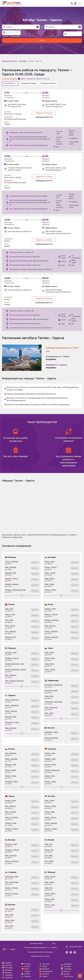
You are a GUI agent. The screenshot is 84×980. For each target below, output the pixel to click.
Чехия (27, 969)
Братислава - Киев (12, 876)
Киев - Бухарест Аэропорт (15, 681)
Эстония (23, 61)
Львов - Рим (49, 850)
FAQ (54, 943)
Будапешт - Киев (11, 844)
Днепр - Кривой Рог (12, 705)
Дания (45, 976)
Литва (45, 966)
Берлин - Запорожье (52, 770)
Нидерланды (47, 971)
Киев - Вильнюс (50, 626)
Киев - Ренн (49, 888)
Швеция (27, 976)
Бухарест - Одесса (12, 658)
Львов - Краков (11, 770)
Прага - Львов (50, 669)
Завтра (6, 36)
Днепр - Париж (50, 876)
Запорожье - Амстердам (54, 702)
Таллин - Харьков (51, 823)
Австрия (8, 965)
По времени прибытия (49, 83)
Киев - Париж (49, 882)
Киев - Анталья (10, 806)
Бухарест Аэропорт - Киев (15, 664)
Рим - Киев (49, 855)
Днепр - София (50, 573)
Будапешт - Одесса (12, 850)
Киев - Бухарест (11, 675)
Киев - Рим (49, 844)
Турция (27, 971)
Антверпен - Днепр (51, 732)
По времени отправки (29, 83)
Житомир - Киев (11, 717)
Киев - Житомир (11, 728)
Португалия (69, 976)
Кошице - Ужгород (12, 888)
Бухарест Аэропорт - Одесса (16, 669)
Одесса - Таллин (50, 806)
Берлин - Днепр (50, 765)
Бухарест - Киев (11, 652)
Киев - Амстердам (51, 707)
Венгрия (46, 969)
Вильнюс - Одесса (51, 614)
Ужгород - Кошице (12, 893)
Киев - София (49, 584)
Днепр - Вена (10, 920)
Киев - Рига (9, 609)
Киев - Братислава (12, 882)
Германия (68, 964)
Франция (9, 973)
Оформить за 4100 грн (44, 240)
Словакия (68, 969)
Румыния (9, 970)
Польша (27, 964)
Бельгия (67, 971)
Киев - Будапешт (11, 855)
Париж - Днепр (50, 893)
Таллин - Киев (49, 812)
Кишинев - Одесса (12, 578)
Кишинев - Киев (11, 573)
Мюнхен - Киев (50, 753)
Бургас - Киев (50, 562)
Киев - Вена (9, 926)
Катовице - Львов (11, 782)
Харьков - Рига (10, 637)
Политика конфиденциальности (36, 948)
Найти (42, 40)
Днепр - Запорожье (12, 700)
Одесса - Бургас (51, 590)
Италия (27, 974)
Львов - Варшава (11, 759)
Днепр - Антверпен (51, 738)
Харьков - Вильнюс (52, 637)
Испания (46, 974)
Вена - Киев (9, 915)
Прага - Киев (49, 664)
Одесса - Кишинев (12, 562)
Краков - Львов (11, 776)
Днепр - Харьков (11, 711)
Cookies (54, 948)
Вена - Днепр (10, 909)
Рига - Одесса (10, 626)
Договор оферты (36, 943)
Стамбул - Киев (11, 823)
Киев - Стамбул (11, 812)
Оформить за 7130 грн (44, 113)
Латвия (27, 966)
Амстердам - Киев (51, 690)
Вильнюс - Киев (50, 609)
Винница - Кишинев (12, 584)
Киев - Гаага (49, 713)
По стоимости (10, 83)
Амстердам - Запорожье (54, 685)
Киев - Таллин (49, 800)
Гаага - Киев (49, 696)
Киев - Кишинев (11, 567)
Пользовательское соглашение (40, 952)
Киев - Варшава (11, 753)
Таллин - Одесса (35, 61)
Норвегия (9, 975)
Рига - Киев (9, 620)
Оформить (35, 563)
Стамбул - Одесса (12, 829)
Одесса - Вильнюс (51, 631)
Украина (8, 963)
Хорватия (9, 978)
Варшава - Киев (11, 765)
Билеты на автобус (10, 61)
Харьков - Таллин (51, 829)
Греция (67, 974)
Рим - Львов (49, 861)
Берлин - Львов (50, 782)
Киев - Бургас (50, 578)
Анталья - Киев (10, 800)
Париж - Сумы (50, 905)
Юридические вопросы (40, 956)
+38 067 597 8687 (75, 947)
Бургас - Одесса (51, 567)
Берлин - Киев (50, 776)
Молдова (46, 964)
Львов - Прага (50, 658)
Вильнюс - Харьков (52, 620)
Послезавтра (15, 36)
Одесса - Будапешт (12, 861)
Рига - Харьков (10, 631)
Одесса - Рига (10, 614)
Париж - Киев (49, 899)
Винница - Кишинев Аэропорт (16, 590)
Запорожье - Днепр (12, 722)
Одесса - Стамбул (12, 817)
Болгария (9, 968)
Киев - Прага (49, 652)
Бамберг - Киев (50, 759)
